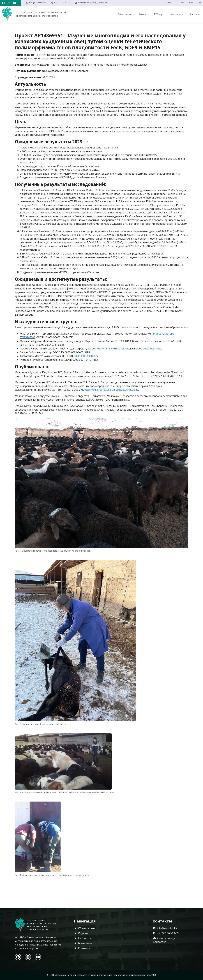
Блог (169, 3)
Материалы (176, 14)
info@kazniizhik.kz (36, 3)
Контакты (195, 14)
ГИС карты (160, 14)
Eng (199, 3)
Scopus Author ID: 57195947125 (106, 349)
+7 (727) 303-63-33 (166, 933)
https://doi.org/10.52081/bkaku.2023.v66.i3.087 (111, 390)
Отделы (143, 14)
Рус (191, 3)
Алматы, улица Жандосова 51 (91, 3)
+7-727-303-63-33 (61, 3)
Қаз (183, 3)
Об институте (125, 14)
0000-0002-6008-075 (86, 356)
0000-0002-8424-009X (149, 349)
